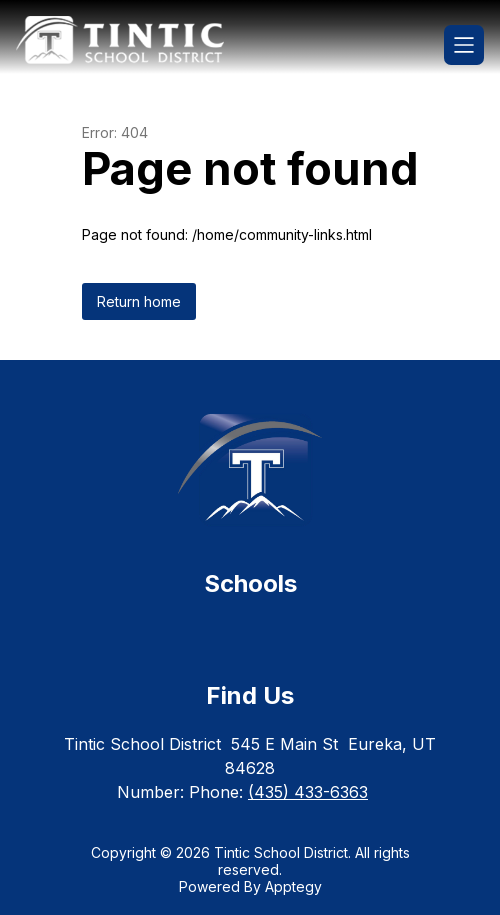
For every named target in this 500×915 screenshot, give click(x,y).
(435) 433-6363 (308, 792)
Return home (139, 301)
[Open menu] (464, 45)
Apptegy (293, 886)
